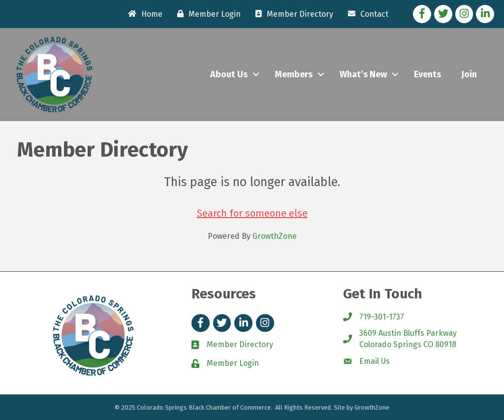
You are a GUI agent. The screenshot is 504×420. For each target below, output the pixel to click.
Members (294, 74)
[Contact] (366, 14)
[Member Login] (206, 14)
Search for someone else (252, 213)
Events (427, 74)
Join (469, 74)
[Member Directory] (292, 14)
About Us (229, 74)
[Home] (143, 14)
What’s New (363, 74)
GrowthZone (275, 236)
